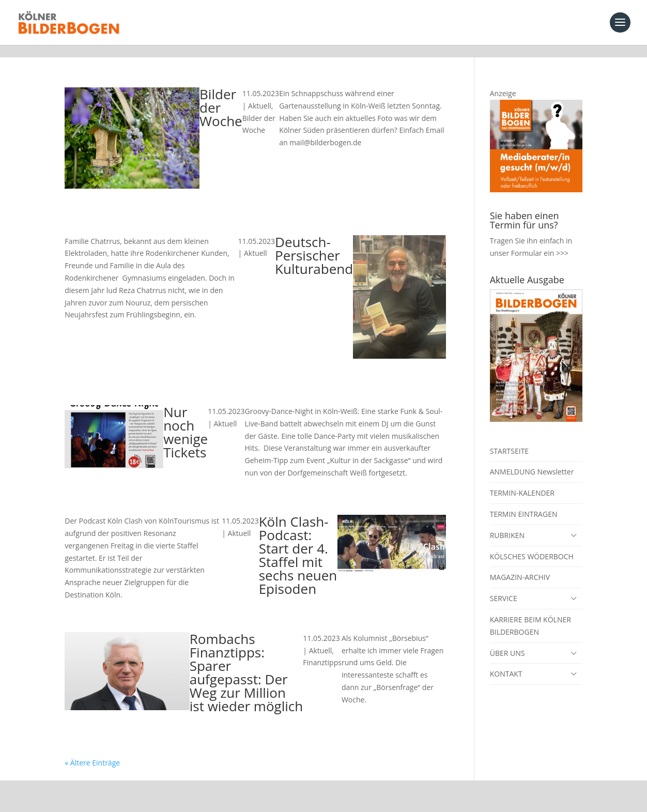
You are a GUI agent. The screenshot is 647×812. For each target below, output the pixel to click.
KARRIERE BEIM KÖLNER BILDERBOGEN (530, 613)
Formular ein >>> (540, 241)
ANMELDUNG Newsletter (532, 459)
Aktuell (260, 93)
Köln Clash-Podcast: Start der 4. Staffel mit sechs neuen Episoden (298, 543)
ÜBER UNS (507, 641)
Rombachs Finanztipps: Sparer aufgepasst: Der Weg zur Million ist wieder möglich (247, 660)
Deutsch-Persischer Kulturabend (314, 243)
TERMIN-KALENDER (522, 480)
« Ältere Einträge (92, 750)
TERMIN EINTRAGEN (524, 502)
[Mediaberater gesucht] (536, 177)
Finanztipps (322, 650)
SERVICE (504, 586)
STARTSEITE (509, 439)
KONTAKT (506, 661)
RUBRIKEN (507, 523)
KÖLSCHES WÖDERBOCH (532, 544)
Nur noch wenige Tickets (186, 420)
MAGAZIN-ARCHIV (520, 565)
